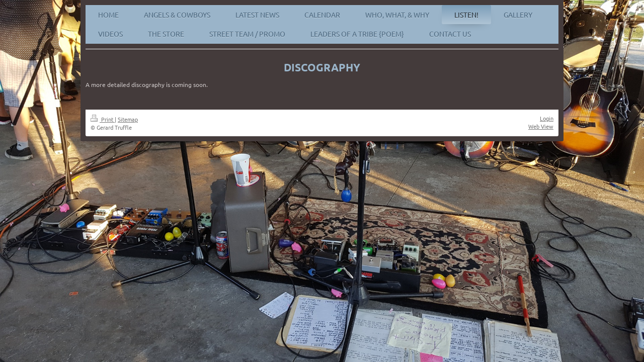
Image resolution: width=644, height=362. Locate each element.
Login (547, 118)
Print (103, 119)
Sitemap (128, 119)
